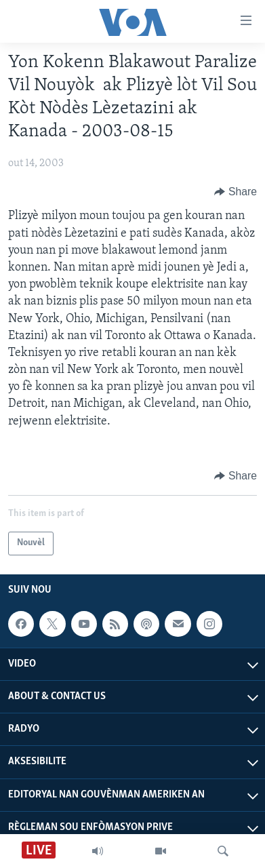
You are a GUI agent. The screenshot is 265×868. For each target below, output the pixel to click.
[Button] (236, 192)
